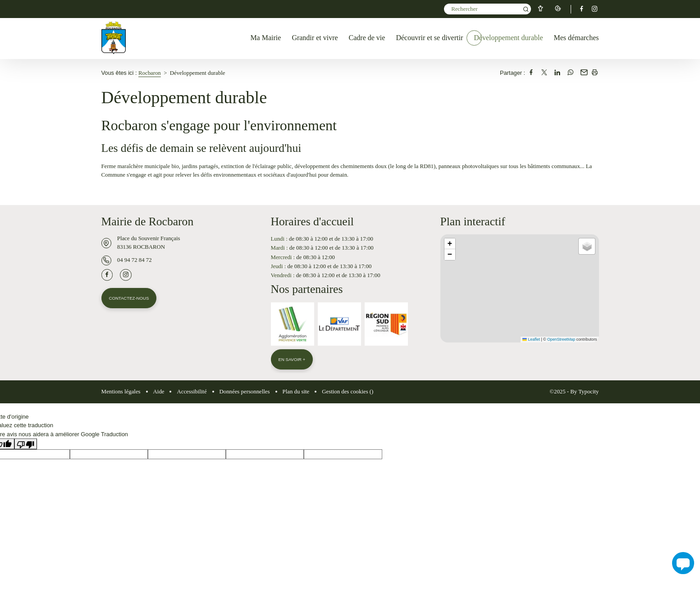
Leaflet (531, 339)
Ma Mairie (265, 38)
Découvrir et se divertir (429, 38)
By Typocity (584, 393)
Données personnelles (245, 393)
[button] (450, 244)
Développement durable (508, 38)
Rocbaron (150, 73)
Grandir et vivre (315, 38)
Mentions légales (121, 393)
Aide (159, 393)
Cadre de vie (367, 38)
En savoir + (293, 360)
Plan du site (296, 393)
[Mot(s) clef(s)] (487, 9)
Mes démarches (576, 38)
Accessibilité (192, 393)
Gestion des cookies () (348, 393)
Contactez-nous (130, 299)
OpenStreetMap (561, 339)
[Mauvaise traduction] (26, 445)
